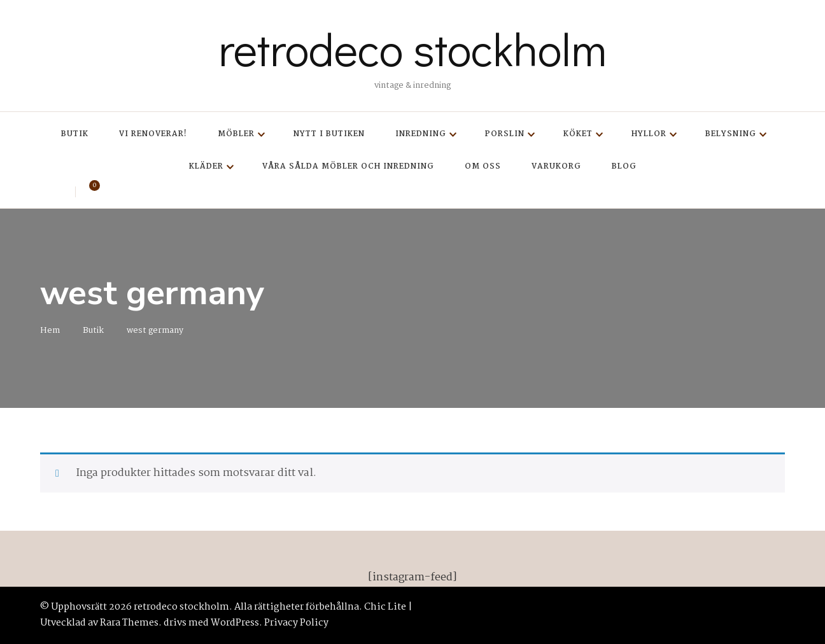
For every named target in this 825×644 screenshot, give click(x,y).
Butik (75, 134)
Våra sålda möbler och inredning (348, 166)
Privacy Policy (296, 623)
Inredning (421, 134)
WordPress (235, 623)
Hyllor (649, 134)
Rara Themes (129, 623)
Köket (578, 134)
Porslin (505, 134)
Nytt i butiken (329, 134)
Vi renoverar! (153, 134)
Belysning (731, 134)
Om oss (483, 166)
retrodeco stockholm (412, 48)
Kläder (206, 166)
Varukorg (556, 166)
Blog (624, 166)
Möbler (236, 134)
